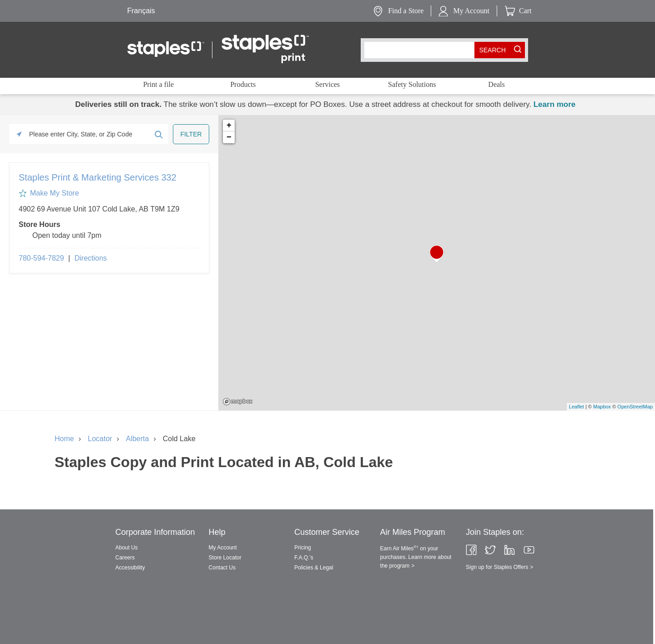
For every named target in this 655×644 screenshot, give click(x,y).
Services (327, 84)
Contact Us (222, 568)
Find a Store (406, 11)
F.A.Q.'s (304, 558)
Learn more (555, 104)
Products (243, 84)
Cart (525, 11)
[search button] (493, 50)
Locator (100, 439)
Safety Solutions (412, 84)
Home (64, 439)
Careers (125, 558)
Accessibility (130, 568)
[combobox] (421, 50)
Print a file (159, 84)
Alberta (138, 439)
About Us (127, 548)
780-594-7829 (41, 258)
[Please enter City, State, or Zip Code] (89, 134)
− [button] (229, 137)
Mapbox (238, 402)
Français (141, 11)
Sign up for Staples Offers (497, 567)
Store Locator (225, 558)
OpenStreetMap (635, 407)
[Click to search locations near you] (19, 134)
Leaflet (577, 407)
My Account (471, 11)
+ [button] (229, 126)
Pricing (303, 548)
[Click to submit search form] (158, 134)
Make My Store (55, 193)
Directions (91, 258)
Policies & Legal (314, 568)
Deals (496, 84)
